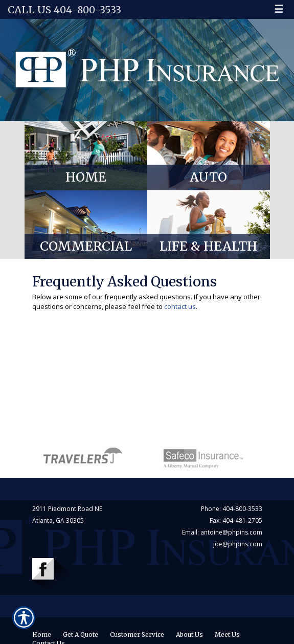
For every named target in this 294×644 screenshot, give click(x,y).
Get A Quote (81, 635)
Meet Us (227, 635)
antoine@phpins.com (231, 532)
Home (42, 635)
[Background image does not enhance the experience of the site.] (86, 156)
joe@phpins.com (238, 544)
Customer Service (137, 635)
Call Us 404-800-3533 (64, 10)
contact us (180, 306)
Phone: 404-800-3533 (232, 509)
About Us (189, 635)
